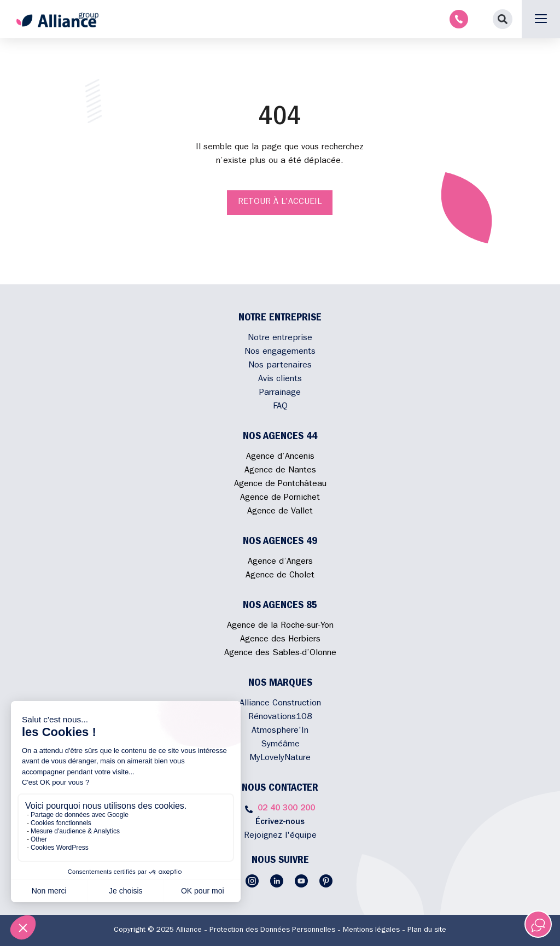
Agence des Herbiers (280, 640)
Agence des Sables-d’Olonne (280, 653)
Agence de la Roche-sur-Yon (280, 626)
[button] (503, 19)
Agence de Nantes (280, 471)
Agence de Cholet (280, 576)
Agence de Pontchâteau (280, 484)
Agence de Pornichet (280, 498)
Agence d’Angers (280, 562)
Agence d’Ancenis (280, 457)
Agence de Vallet (280, 512)
